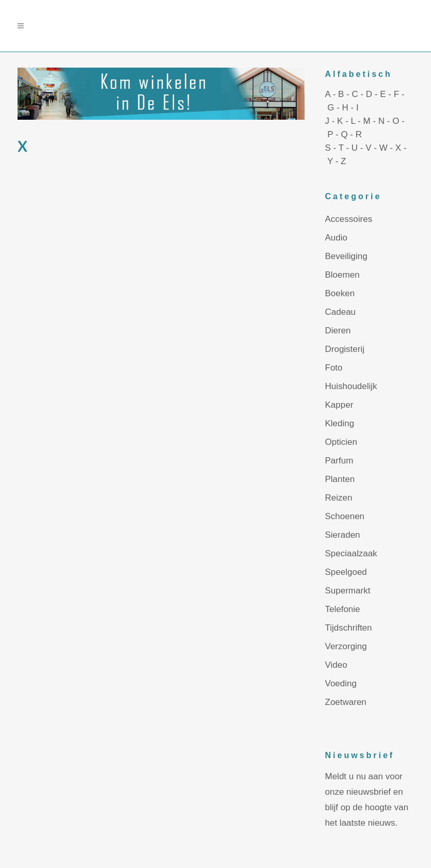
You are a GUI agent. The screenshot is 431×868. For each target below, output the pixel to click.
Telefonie (343, 609)
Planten (340, 479)
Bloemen (342, 275)
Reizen (339, 498)
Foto (334, 368)
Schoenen (345, 516)
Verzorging (346, 646)
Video (336, 665)
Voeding (341, 684)
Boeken (340, 293)
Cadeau (341, 312)
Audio (336, 238)
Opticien (341, 442)
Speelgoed (346, 572)
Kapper (339, 405)
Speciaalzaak (351, 553)
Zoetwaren (346, 702)
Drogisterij (345, 349)
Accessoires (349, 219)
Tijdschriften (349, 628)
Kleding (340, 423)
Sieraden (343, 535)
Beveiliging (346, 256)
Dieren (338, 331)
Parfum (339, 461)
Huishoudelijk (351, 386)
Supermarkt (348, 591)
